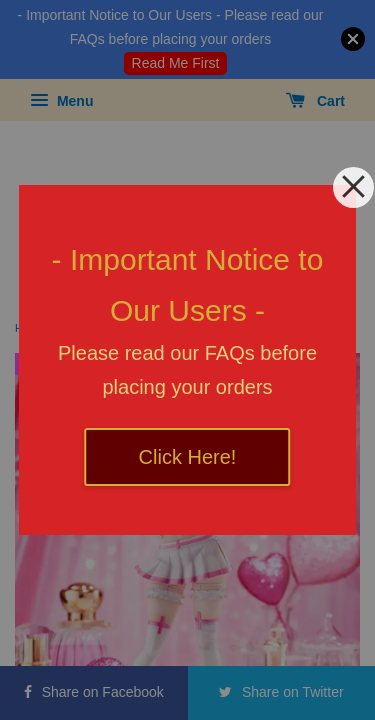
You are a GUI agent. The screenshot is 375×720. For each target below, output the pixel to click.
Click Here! (188, 457)
